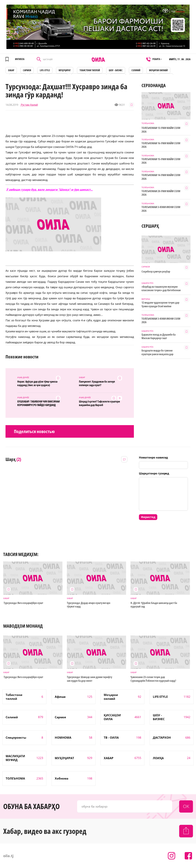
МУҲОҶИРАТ (65, 70)
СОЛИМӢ (136, 70)
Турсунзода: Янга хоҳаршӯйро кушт (23, 603)
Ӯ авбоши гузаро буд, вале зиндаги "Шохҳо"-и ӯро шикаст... (50, 190)
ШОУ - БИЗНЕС (116, 70)
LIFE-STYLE (45, 70)
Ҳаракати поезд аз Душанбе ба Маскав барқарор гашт (158, 336)
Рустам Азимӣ (29, 105)
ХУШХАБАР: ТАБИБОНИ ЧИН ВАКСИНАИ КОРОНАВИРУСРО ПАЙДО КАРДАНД (38, 403)
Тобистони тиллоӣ (90, 70)
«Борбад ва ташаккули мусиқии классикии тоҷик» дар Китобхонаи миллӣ (161, 289)
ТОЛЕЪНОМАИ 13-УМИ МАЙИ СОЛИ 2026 (161, 130)
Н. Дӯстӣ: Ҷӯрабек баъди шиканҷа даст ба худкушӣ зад (154, 605)
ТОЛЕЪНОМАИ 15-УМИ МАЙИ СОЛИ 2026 (161, 161)
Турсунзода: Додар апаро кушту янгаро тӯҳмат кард (89, 605)
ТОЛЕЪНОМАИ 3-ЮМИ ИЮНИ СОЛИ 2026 (161, 209)
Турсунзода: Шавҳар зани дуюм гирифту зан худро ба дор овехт (90, 679)
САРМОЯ (27, 70)
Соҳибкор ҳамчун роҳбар (156, 271)
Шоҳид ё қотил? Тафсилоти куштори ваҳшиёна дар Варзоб (99, 403)
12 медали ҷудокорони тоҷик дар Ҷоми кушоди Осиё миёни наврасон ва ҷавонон (160, 304)
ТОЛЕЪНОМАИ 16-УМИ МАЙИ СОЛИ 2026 (161, 145)
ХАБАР (11, 70)
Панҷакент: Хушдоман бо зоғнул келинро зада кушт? (97, 383)
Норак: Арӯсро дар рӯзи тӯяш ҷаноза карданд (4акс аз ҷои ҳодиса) (37, 383)
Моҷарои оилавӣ (158, 70)
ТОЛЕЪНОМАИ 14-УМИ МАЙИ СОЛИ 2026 (161, 177)
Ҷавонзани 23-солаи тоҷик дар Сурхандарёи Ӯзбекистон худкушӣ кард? (153, 679)
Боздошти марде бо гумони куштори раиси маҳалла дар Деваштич (157, 352)
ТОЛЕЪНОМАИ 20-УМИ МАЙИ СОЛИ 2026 (161, 193)
